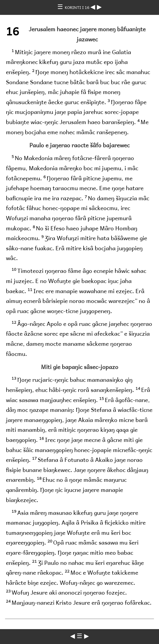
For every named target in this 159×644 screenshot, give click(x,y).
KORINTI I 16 (78, 7)
